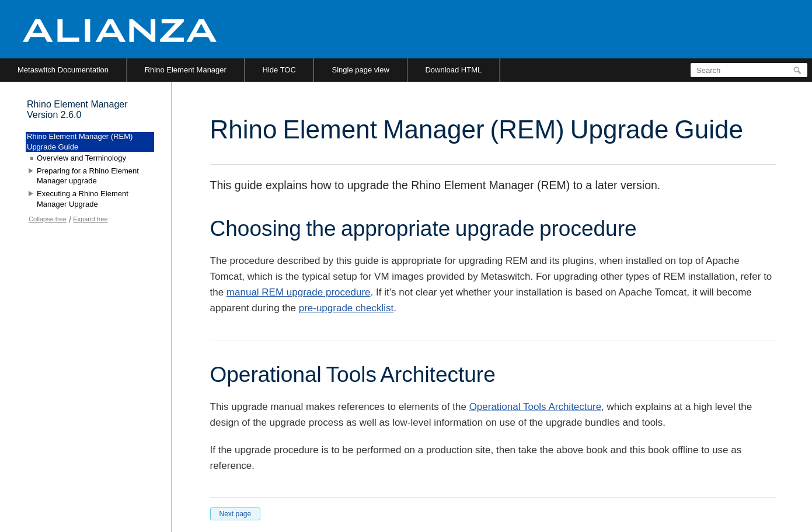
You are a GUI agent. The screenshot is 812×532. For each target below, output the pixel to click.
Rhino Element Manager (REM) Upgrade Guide (80, 142)
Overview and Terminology (81, 158)
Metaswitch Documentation (63, 70)
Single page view (360, 70)
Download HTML (453, 70)
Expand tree (90, 219)
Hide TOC (279, 70)
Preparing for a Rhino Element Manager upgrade (88, 176)
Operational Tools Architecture (535, 407)
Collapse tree (48, 219)
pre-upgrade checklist (346, 308)
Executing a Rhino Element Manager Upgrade (83, 199)
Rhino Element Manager (186, 70)
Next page (236, 514)
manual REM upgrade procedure (299, 292)
